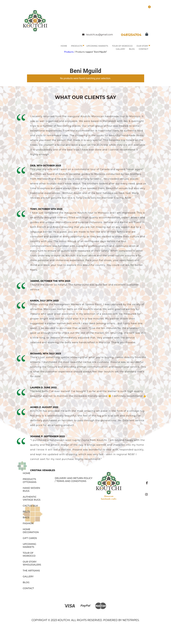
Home (64, 46)
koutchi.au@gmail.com (98, 35)
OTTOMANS (30, 482)
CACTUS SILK (30, 506)
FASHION (28, 523)
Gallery (120, 49)
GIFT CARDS (30, 538)
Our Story (142, 46)
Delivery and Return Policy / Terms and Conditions (74, 480)
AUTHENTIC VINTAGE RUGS (32, 498)
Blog (132, 49)
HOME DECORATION (31, 531)
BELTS (26, 512)
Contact (144, 49)
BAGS (26, 517)
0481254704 (131, 35)
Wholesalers (32, 565)
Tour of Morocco (122, 46)
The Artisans (31, 571)
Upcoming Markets (97, 46)
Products (77, 46)
